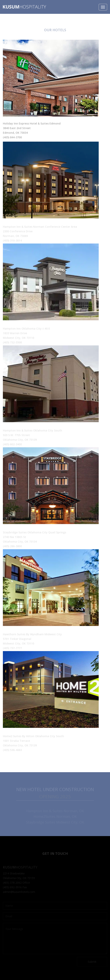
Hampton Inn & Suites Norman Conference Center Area (40, 227)
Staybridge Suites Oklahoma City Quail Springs (34, 533)
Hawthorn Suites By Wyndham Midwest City (32, 634)
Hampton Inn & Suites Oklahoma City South (32, 431)
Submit (92, 962)
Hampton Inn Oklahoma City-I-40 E (26, 329)
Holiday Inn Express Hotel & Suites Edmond (32, 124)
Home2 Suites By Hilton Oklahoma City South (33, 736)
